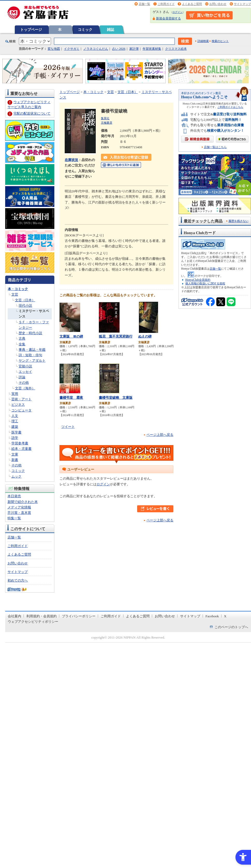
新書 (15, 460)
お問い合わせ (218, 4)
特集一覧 (14, 518)
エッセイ (25, 372)
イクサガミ (72, 49)
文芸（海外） (25, 388)
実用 (15, 394)
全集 (22, 344)
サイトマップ (242, 4)
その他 (24, 383)
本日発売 (14, 496)
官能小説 (25, 366)
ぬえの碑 (145, 336)
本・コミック (18, 289)
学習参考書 (20, 443)
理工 (15, 421)
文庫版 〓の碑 (71, 336)
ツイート (68, 427)
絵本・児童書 (21, 449)
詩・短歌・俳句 (30, 355)
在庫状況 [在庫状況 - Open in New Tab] (71, 160)
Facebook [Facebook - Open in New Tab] (212, 616)
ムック (16, 476)
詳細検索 (203, 41)
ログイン (178, 12)
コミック (85, 30)
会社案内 (14, 616)
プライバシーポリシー (79, 616)
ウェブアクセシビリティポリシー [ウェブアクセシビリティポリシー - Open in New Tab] (33, 622)
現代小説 (25, 306)
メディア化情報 (19, 507)
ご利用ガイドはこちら (230, 107)
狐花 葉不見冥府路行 (116, 336)
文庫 (15, 454)
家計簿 (134, 49)
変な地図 (54, 49)
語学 (15, 438)
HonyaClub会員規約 (198, 280)
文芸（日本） (25, 300)
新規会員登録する (168, 18)
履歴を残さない (238, 221)
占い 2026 (119, 49)
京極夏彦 (107, 123)
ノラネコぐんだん (96, 49)
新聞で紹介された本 (23, 502)
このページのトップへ (231, 627)
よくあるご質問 (192, 4)
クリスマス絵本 (176, 49)
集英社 (105, 118)
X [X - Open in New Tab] (225, 616)
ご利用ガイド (166, 4)
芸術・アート (21, 399)
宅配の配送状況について (32, 113)
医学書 (16, 432)
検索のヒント (220, 41)
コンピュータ (21, 410)
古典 (22, 338)
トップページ (31, 30)
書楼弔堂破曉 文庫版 (116, 398)
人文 (15, 416)
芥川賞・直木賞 (19, 513)
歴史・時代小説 (30, 333)
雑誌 (110, 30)
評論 (22, 377)
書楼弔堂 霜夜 (71, 398)
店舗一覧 (144, 4)
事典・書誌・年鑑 (32, 350)
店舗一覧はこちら (215, 147)
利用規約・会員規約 (42, 616)
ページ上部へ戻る (160, 435)
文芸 (15, 294)
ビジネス (18, 405)
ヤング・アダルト (32, 360)
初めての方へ (18, 580)
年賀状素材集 (152, 49)
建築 (15, 427)
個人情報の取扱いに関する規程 (205, 283)
